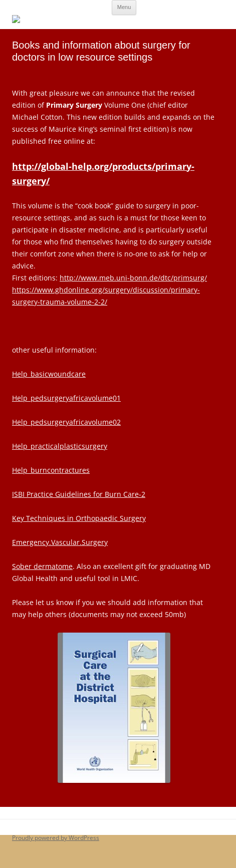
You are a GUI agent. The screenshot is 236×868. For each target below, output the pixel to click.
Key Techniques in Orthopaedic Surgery (79, 518)
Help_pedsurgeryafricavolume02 (66, 422)
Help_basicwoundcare (49, 374)
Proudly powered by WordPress (56, 838)
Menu (124, 7)
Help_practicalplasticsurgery (60, 446)
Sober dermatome (42, 566)
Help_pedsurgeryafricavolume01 (66, 398)
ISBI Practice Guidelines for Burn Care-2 (79, 494)
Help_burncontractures (51, 470)
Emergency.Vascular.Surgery (60, 542)
